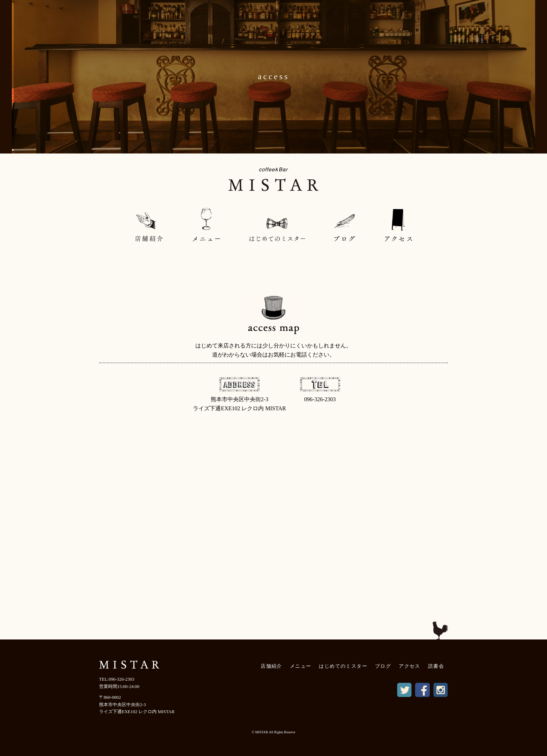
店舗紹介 (271, 666)
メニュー (301, 666)
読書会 (436, 666)
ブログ (383, 666)
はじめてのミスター (343, 666)
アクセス (410, 666)
